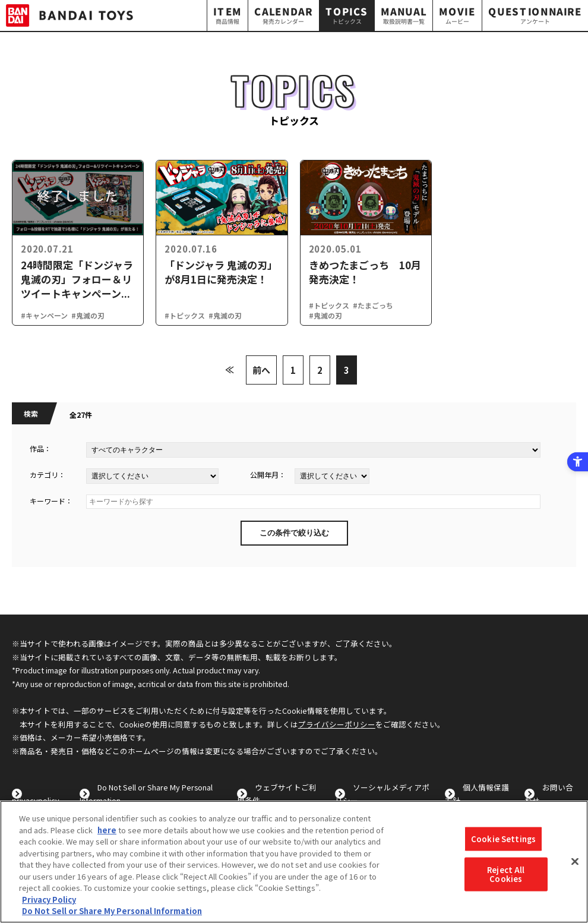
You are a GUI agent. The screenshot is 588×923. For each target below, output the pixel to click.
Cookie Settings (503, 839)
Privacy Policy (49, 900)
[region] (294, 862)
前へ (261, 370)
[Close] (575, 862)
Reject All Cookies (506, 874)
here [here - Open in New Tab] (107, 830)
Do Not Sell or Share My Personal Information (112, 911)
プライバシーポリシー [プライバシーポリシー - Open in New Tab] (337, 724)
